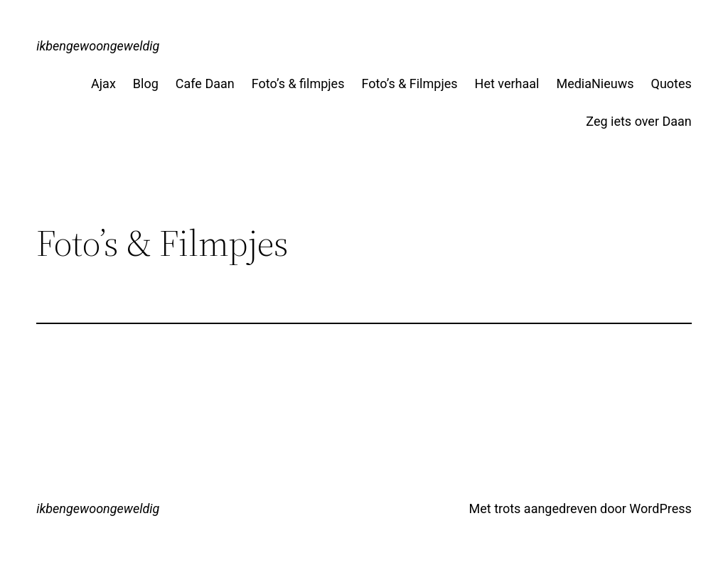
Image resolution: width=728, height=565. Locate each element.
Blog (146, 84)
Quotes (671, 84)
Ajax (103, 84)
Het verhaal (507, 84)
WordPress (660, 508)
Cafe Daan (205, 84)
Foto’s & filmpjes (298, 84)
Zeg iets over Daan (638, 121)
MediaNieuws (595, 84)
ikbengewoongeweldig (98, 46)
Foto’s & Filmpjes (409, 84)
